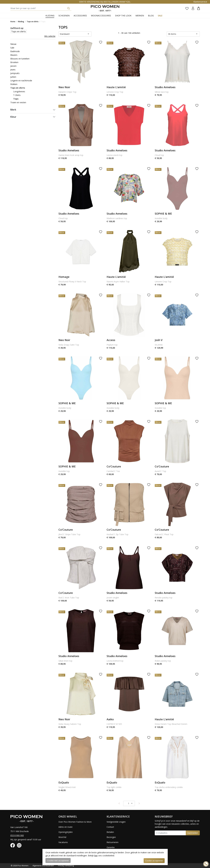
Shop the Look (123, 16)
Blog (151, 16)
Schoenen (64, 16)
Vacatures (63, 842)
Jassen (13, 66)
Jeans (13, 70)
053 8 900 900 (17, 835)
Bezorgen (111, 837)
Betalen (110, 832)
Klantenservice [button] (200, 2)
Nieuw (13, 44)
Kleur (13, 117)
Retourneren (113, 842)
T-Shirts (17, 95)
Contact (110, 827)
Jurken (13, 77)
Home (13, 22)
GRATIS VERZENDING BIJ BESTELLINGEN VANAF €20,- (105, 2)
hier (96, 856)
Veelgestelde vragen (116, 822)
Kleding (50, 16)
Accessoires (80, 16)
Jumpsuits (15, 73)
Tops (43, 22)
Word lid (62, 837)
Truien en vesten (18, 102)
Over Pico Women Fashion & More (75, 822)
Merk (13, 110)
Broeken (14, 62)
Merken (140, 16)
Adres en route (65, 827)
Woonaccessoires (101, 16)
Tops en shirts (33, 22)
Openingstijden (66, 832)
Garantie (111, 847)
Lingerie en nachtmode (21, 81)
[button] (199, 8)
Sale (160, 16)
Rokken (14, 84)
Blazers (14, 55)
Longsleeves (19, 91)
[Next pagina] (139, 803)
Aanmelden (193, 833)
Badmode (15, 51)
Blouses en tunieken (20, 59)
